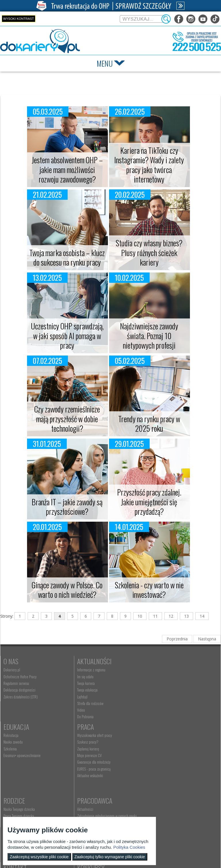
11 (155, 616)
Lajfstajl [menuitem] (79, 697)
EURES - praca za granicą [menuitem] (20, 777)
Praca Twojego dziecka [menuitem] (89, 750)
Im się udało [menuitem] (82, 677)
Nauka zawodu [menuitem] (155, 677)
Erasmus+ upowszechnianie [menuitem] (164, 690)
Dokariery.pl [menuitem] (12, 670)
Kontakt (86, 802)
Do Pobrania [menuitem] (82, 717)
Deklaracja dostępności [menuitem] (19, 690)
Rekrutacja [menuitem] (153, 670)
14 (202, 616)
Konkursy (159, 802)
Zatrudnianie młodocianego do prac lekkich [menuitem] (175, 772)
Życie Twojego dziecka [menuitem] (89, 757)
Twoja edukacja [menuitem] (84, 690)
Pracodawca (163, 735)
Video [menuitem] (78, 710)
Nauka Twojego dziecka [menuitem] (90, 744)
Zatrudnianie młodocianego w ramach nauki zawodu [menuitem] (175, 752)
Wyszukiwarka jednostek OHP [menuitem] (94, 811)
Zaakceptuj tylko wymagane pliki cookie (110, 857)
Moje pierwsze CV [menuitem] (16, 764)
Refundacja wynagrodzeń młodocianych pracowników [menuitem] (172, 763)
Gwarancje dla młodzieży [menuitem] (20, 771)
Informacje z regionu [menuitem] (88, 670)
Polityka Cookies (129, 847)
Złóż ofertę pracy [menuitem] (156, 779)
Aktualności (92, 661)
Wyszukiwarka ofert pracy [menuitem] (21, 744)
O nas (11, 661)
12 (171, 616)
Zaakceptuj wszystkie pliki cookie (39, 857)
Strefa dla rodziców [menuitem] (87, 703)
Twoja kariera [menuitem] (83, 683)
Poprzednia (177, 639)
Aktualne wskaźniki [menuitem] (16, 784)
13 (186, 616)
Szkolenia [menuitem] (152, 683)
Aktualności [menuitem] (153, 744)
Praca (12, 735)
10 (140, 616)
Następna (207, 639)
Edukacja (158, 661)
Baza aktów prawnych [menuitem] (160, 792)
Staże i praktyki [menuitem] (156, 785)
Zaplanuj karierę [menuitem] (14, 757)
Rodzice (85, 735)
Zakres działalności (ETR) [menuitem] (21, 697)
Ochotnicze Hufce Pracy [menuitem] (20, 677)
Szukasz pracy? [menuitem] (14, 750)
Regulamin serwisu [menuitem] (16, 683)
